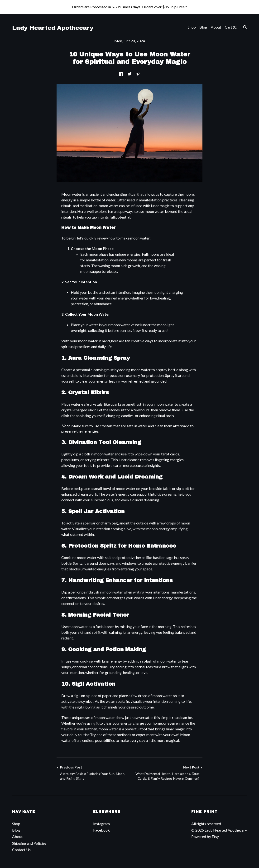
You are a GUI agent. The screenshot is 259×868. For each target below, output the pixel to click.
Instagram (101, 824)
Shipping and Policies (29, 843)
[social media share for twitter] (130, 74)
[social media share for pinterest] (138, 74)
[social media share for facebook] (121, 74)
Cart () (231, 27)
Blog (203, 27)
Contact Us (21, 850)
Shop (192, 27)
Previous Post (93, 773)
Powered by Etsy (205, 836)
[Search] (245, 28)
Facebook (101, 830)
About (216, 27)
